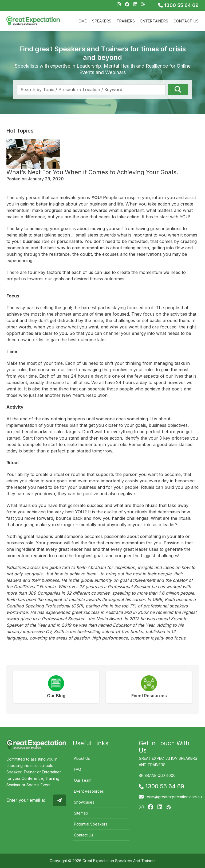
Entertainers (154, 21)
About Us (82, 758)
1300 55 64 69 (178, 5)
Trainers (126, 21)
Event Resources (89, 791)
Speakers (102, 21)
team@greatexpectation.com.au (174, 797)
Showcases (84, 802)
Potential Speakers (91, 824)
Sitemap (81, 813)
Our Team (83, 780)
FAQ (78, 769)
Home (81, 21)
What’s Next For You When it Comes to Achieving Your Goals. (92, 172)
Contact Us (186, 21)
